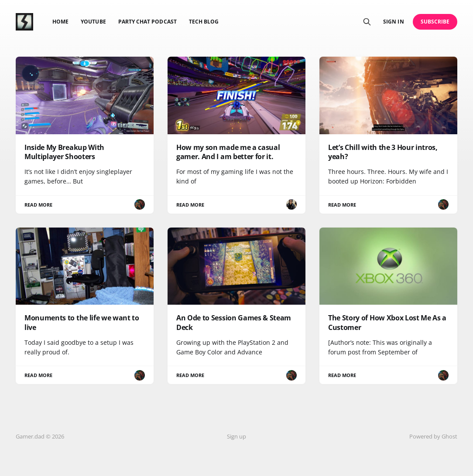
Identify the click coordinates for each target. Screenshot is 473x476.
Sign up (236, 436)
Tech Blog (204, 22)
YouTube (93, 22)
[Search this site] (367, 22)
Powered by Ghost (433, 436)
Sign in (393, 22)
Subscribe (435, 22)
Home (60, 22)
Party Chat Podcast (147, 22)
